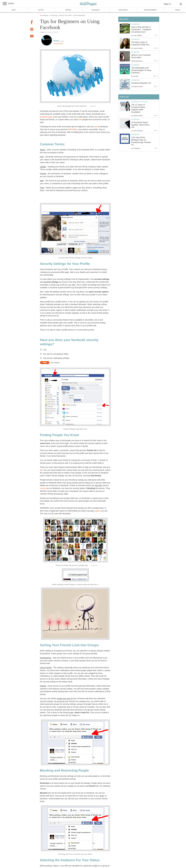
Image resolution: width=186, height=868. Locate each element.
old (41, 470)
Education (123, 10)
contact (43, 488)
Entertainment (150, 10)
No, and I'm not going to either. (56, 354)
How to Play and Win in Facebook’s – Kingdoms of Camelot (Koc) (141, 30)
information (73, 130)
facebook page (46, 117)
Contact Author (59, 44)
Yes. (45, 350)
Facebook (135, 24)
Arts (14, 10)
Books (68, 10)
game (98, 511)
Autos (41, 10)
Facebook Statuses (139, 102)
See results (55, 363)
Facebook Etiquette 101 (141, 83)
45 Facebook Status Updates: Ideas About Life (140, 125)
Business (96, 10)
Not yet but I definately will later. (57, 358)
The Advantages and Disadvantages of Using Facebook (141, 70)
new (80, 120)
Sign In (167, 4)
